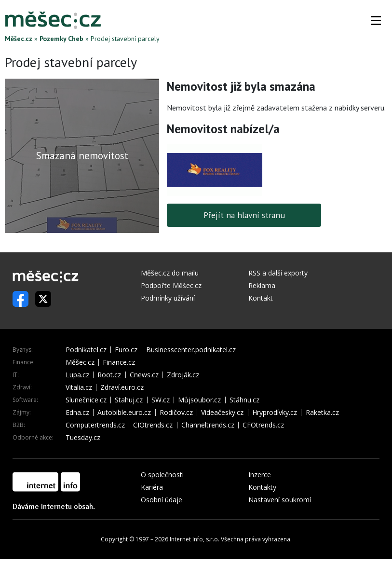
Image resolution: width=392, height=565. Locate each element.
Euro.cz (126, 350)
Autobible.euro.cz (124, 413)
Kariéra (152, 487)
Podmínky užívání (168, 298)
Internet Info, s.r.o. (195, 539)
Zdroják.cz (183, 375)
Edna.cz (77, 413)
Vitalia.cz (79, 387)
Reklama (262, 285)
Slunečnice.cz (86, 400)
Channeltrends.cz (208, 425)
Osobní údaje (162, 500)
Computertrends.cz (95, 425)
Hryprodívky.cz (275, 413)
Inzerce (260, 475)
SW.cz (161, 400)
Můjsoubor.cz (199, 400)
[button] (376, 20)
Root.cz (109, 375)
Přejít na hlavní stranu (244, 215)
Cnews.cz (144, 375)
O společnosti (162, 475)
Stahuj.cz (129, 400)
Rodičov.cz (176, 413)
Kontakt (261, 298)
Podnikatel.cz (86, 350)
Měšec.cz (19, 39)
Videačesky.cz (222, 413)
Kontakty (262, 487)
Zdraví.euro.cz (122, 387)
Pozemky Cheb (61, 39)
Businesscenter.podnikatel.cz (191, 350)
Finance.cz (119, 362)
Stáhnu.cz (244, 400)
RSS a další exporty (278, 273)
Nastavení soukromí (280, 500)
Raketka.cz (322, 413)
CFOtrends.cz (263, 425)
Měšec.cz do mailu (170, 273)
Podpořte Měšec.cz (171, 285)
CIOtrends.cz (153, 425)
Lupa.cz (77, 375)
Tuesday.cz (83, 438)
